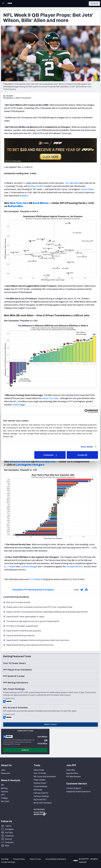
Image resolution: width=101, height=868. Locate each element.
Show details (87, 447)
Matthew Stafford (36, 186)
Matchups (38, 790)
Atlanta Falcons (20, 462)
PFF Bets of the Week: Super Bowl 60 (21, 626)
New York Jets (19, 203)
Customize (50, 455)
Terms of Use (35, 859)
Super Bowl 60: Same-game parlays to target (24, 617)
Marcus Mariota (45, 462)
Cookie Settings (8, 862)
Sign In (94, 4)
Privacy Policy (19, 859)
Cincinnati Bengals (29, 567)
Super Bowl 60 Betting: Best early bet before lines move (28, 645)
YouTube (9, 833)
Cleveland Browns (74, 567)
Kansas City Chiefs (50, 398)
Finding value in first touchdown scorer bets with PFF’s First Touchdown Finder (38, 607)
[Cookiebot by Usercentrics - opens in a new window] (86, 411)
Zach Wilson (41, 203)
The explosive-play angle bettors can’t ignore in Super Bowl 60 (31, 621)
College (4, 798)
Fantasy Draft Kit (41, 793)
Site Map (5, 859)
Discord (8, 839)
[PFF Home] (10, 4)
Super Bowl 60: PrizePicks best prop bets (22, 631)
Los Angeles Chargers (30, 465)
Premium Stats (40, 783)
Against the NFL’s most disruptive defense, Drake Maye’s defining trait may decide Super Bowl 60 (45, 612)
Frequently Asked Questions (78, 792)
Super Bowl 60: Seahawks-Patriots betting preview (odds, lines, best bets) (36, 640)
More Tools (50, 724)
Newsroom (6, 773)
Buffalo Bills (15, 206)
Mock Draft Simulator (43, 803)
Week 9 (25, 196)
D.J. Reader (10, 567)
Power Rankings (41, 786)
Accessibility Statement (56, 859)
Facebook (9, 836)
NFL (3, 785)
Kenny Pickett (87, 189)
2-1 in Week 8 (35, 579)
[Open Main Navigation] (3, 4)
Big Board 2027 (40, 800)
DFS (3, 795)
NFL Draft (5, 801)
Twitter (8, 826)
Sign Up (25, 750)
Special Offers (72, 773)
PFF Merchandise (74, 777)
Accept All (82, 455)
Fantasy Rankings (41, 796)
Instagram (9, 829)
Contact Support (74, 788)
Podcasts (9, 842)
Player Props (39, 770)
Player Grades (40, 780)
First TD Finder (40, 773)
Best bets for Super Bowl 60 (17, 602)
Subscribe (71, 770)
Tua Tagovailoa (72, 183)
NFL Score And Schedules (45, 777)
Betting (4, 788)
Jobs (3, 770)
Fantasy (5, 792)
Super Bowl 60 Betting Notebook (19, 636)
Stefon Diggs (19, 405)
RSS (7, 846)
